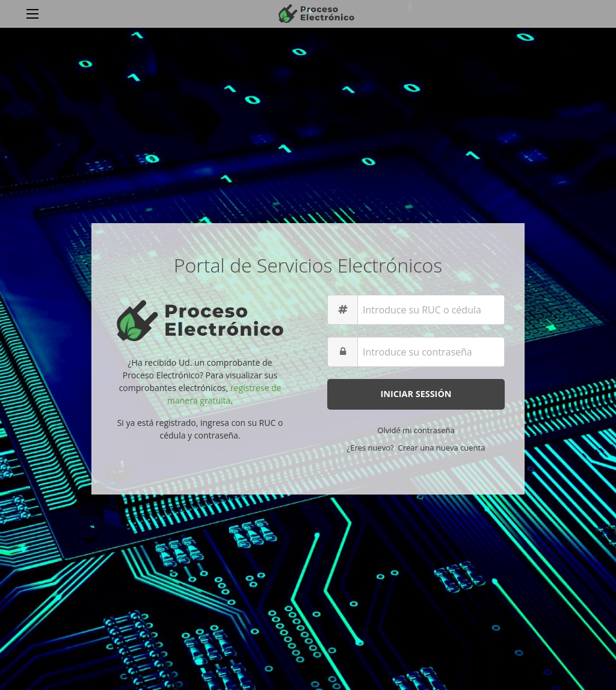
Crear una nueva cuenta (442, 448)
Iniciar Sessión (416, 394)
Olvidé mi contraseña (416, 430)
